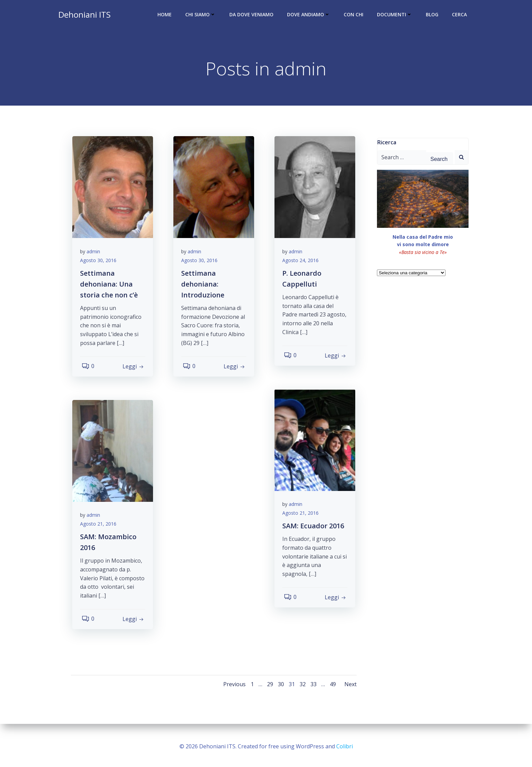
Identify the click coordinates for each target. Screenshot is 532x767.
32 (301, 687)
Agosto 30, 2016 (101, 264)
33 (312, 687)
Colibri (345, 747)
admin (96, 255)
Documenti (396, 15)
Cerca (461, 15)
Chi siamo (202, 15)
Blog (433, 15)
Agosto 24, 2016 (303, 264)
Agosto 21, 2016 (303, 516)
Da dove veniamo (253, 15)
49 (331, 687)
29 (269, 687)
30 (280, 687)
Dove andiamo (310, 15)
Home (166, 15)
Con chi (355, 15)
